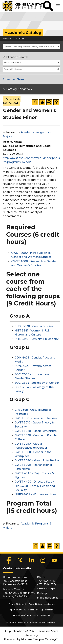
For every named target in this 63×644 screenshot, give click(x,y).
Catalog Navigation (19, 89)
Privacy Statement (17, 604)
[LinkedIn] (32, 560)
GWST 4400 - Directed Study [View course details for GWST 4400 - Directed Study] (34, 482)
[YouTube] (54, 560)
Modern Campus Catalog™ (40, 639)
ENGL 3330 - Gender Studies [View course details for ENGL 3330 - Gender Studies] (34, 326)
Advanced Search (15, 79)
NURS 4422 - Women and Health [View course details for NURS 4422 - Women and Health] (37, 494)
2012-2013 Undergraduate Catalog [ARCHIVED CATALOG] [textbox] (31, 46)
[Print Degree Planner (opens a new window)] (35, 102)
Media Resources (48, 598)
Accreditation (35, 604)
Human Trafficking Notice (26, 615)
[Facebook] (9, 560)
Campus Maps (46, 588)
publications (17, 631)
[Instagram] (43, 560)
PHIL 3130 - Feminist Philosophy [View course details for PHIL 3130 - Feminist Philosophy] (37, 339)
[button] (48, 6)
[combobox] (32, 46)
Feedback (33, 610)
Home (7, 38)
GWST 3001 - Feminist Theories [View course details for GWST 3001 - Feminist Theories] (36, 418)
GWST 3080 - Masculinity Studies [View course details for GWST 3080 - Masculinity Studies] (37, 460)
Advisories (49, 604)
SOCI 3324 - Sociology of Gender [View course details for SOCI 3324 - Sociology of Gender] (37, 383)
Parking (42, 593)
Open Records (48, 610)
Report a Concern (17, 610)
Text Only (45, 615)
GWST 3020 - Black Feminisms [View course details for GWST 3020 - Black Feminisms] (36, 431)
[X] (20, 560)
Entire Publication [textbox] (13, 63)
